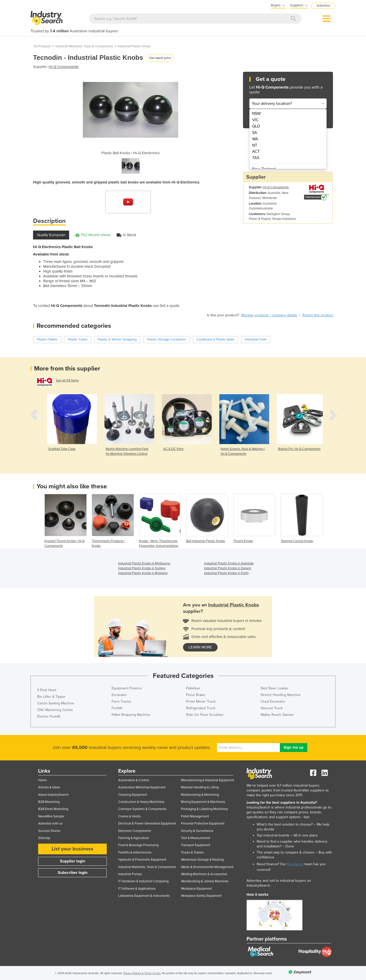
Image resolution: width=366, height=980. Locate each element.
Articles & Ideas (49, 787)
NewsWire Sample (51, 816)
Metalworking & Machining (200, 795)
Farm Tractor (121, 701)
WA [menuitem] (255, 139)
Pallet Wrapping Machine (131, 715)
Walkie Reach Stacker (277, 715)
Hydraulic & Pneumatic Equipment (142, 860)
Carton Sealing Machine (56, 703)
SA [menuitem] (255, 133)
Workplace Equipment (196, 889)
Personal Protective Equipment (203, 823)
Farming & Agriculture (134, 838)
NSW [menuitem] (256, 113)
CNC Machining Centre (55, 710)
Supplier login (73, 861)
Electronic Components (135, 831)
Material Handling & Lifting (200, 787)
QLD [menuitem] (256, 126)
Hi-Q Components (64, 67)
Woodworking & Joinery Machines (205, 881)
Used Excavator (273, 701)
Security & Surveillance (197, 831)
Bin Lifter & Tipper (51, 697)
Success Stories (49, 831)
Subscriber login (73, 873)
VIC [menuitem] (255, 120)
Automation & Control (134, 780)
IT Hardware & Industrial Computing (143, 881)
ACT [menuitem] (256, 151)
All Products (42, 46)
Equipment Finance (127, 688)
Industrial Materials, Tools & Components (84, 46)
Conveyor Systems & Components (142, 809)
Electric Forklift (49, 716)
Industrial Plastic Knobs (134, 46)
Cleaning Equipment (133, 795)
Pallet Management (195, 816)
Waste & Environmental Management (207, 867)
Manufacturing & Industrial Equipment (208, 780)
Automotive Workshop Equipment (142, 787)
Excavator (119, 695)
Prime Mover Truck (201, 701)
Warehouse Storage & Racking (202, 860)
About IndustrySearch (53, 795)
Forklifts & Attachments (135, 853)
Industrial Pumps (130, 874)
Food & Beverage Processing (138, 845)
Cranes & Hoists (129, 816)
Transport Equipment (196, 845)
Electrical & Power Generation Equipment (147, 823)
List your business (72, 849)
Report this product (318, 315)
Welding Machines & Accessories (204, 874)
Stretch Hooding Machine (280, 695)
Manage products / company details (269, 315)
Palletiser (193, 688)
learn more (200, 647)
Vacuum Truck (272, 708)
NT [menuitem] (255, 145)
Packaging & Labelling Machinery (204, 809)
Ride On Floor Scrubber (205, 715)
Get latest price (160, 58)
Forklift (117, 708)
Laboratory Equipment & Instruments (144, 896)
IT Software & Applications (137, 889)
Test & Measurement (196, 838)
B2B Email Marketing (53, 809)
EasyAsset (295, 864)
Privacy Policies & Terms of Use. (142, 973)
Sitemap (44, 838)
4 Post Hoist (47, 690)
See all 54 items (67, 380)
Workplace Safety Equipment (201, 896)
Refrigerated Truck (201, 708)
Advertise (323, 6)
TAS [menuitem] (256, 158)
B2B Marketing (49, 802)
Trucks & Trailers (192, 853)
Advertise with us (50, 823)
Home (42, 780)
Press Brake (196, 695)
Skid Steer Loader (274, 688)
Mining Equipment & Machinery (203, 802)
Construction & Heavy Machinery (141, 802)
